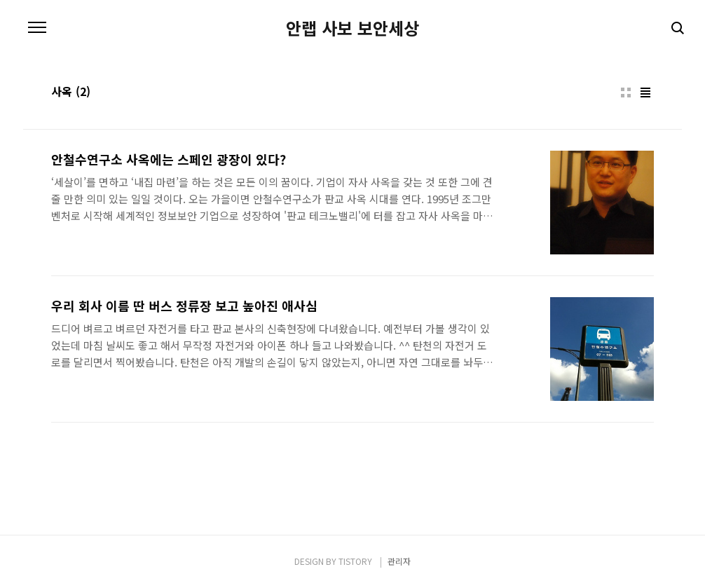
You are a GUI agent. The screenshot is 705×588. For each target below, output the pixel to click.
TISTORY (355, 561)
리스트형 (645, 93)
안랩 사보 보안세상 (352, 28)
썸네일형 (626, 93)
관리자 (399, 561)
